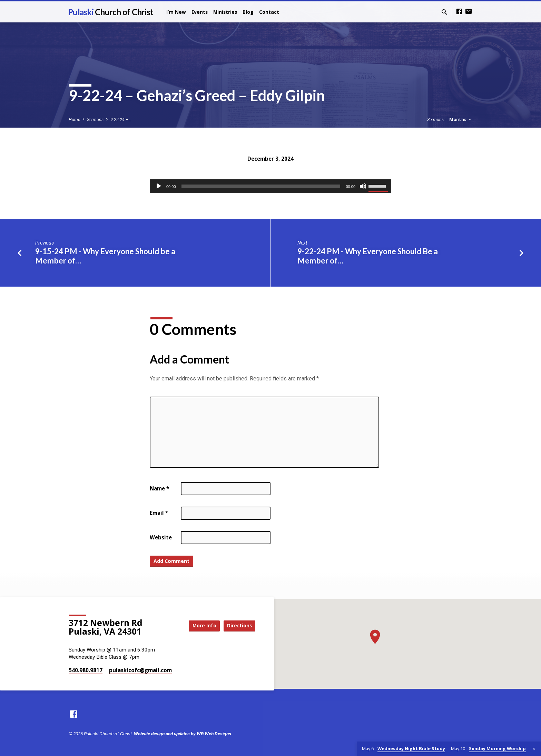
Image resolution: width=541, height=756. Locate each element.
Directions (238, 625)
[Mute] (363, 186)
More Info (199, 625)
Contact (269, 12)
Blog (248, 12)
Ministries (225, 12)
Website (161, 537)
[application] (270, 186)
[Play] (159, 186)
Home (74, 120)
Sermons (95, 120)
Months (461, 120)
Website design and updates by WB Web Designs (183, 734)
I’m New (176, 12)
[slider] (261, 186)
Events (200, 12)
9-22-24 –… (121, 120)
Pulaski (111, 12)
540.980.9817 (86, 670)
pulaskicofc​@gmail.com (140, 670)
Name (159, 488)
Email (159, 513)
